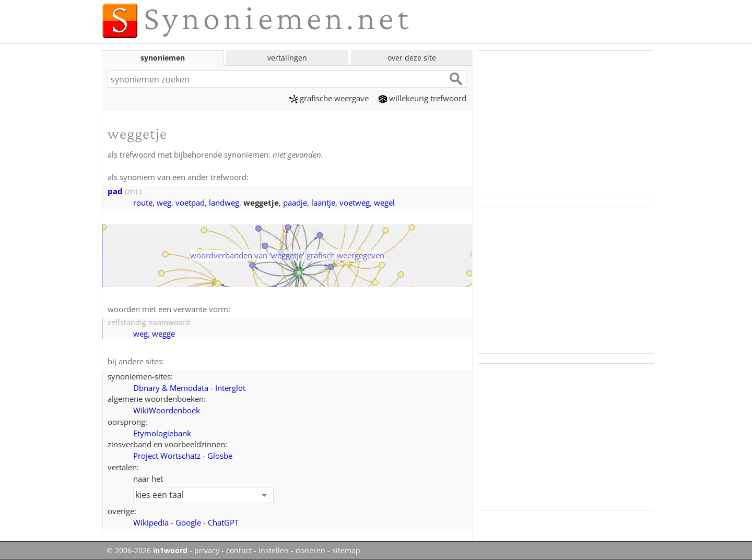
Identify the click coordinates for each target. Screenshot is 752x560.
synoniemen (163, 58)
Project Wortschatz (167, 456)
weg (164, 202)
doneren (310, 551)
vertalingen (287, 58)
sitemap (346, 551)
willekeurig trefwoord (422, 98)
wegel (384, 202)
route (143, 202)
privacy (207, 551)
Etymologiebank (162, 433)
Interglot (230, 388)
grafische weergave (329, 98)
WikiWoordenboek (167, 410)
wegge (163, 333)
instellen (274, 551)
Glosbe (220, 456)
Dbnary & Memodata (171, 388)
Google (188, 522)
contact (239, 551)
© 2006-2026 (147, 551)
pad (115, 191)
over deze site (412, 58)
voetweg (355, 202)
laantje (323, 202)
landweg (224, 202)
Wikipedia (151, 522)
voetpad (190, 202)
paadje (295, 202)
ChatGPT (223, 522)
